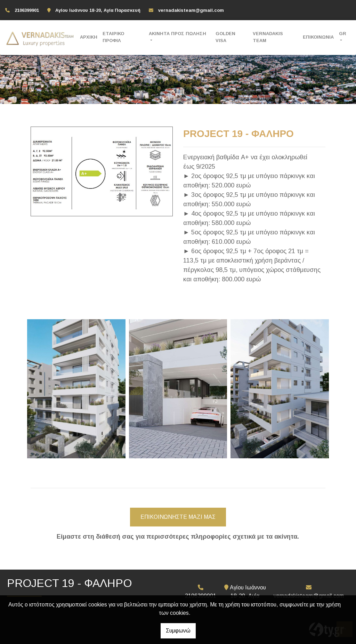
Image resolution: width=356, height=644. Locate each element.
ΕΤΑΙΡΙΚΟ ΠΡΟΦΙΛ (113, 37)
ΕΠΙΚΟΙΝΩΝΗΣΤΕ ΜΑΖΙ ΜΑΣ (178, 517)
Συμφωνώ (178, 631)
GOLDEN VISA (225, 37)
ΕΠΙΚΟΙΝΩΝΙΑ (318, 37)
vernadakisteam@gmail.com (191, 10)
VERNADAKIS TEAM (268, 37)
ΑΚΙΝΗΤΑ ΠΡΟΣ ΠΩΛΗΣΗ (177, 34)
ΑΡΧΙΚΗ (89, 37)
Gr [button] (343, 34)
